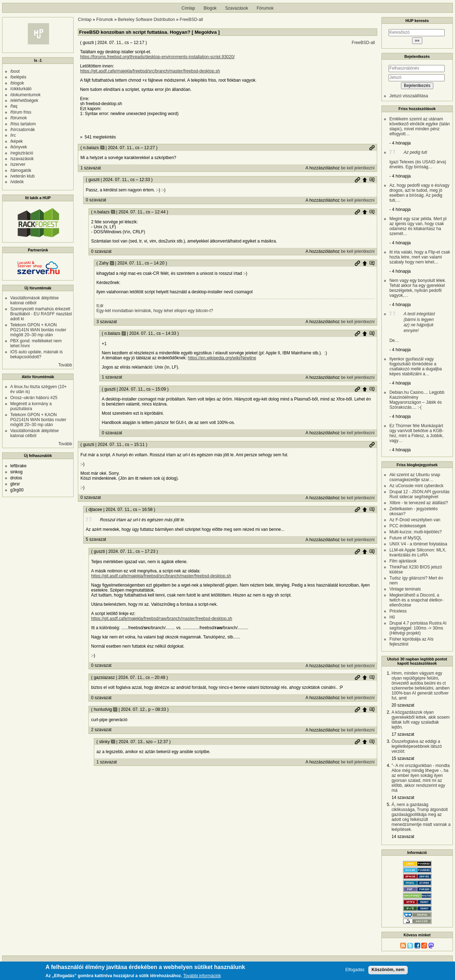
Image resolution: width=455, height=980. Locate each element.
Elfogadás (355, 970)
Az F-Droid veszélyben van (415, 520)
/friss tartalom (23, 124)
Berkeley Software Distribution (146, 20)
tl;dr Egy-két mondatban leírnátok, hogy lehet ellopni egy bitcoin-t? (155, 308)
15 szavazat (403, 758)
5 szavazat (96, 539)
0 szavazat (96, 200)
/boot (15, 71)
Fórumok (265, 8)
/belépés (18, 77)
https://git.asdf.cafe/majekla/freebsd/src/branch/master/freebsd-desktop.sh (150, 71)
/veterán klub (23, 176)
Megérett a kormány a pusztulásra (31, 406)
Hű (392, 617)
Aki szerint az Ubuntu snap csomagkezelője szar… (415, 477)
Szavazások (237, 8)
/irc (13, 135)
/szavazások (22, 159)
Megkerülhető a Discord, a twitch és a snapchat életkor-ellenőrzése (416, 600)
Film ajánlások (403, 561)
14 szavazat (403, 797)
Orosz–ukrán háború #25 (34, 398)
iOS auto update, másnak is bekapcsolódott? (36, 354)
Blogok (210, 8)
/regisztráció (22, 153)
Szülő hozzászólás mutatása (372, 180)
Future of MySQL (405, 538)
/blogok (17, 83)
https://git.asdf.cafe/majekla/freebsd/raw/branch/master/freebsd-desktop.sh (162, 619)
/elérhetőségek (24, 100)
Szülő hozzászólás (365, 180)
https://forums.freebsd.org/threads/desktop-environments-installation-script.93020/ (157, 57)
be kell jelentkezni (358, 168)
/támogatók (21, 170)
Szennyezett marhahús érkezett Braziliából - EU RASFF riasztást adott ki (41, 314)
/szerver (18, 164)
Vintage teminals (405, 589)
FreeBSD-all (191, 20)
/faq (14, 106)
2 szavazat (101, 730)
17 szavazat (403, 734)
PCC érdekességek (408, 526)
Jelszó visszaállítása (409, 96)
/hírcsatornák (23, 130)
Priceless (398, 611)
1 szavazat (90, 168)
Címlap (188, 8)
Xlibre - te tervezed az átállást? (419, 503)
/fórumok (19, 118)
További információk (202, 976)
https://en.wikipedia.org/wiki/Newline (222, 358)
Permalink (372, 148)
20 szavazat (403, 705)
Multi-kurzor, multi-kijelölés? (415, 532)
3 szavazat (106, 322)
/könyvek (19, 147)
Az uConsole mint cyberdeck (416, 486)
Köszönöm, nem (388, 970)
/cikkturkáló (21, 89)
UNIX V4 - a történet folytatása (418, 544)
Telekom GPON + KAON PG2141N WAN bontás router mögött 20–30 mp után (38, 330)
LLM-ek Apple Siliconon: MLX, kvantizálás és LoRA (418, 552)
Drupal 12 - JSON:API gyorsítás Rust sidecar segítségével (419, 494)
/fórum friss (21, 112)
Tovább (65, 365)
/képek (17, 141)
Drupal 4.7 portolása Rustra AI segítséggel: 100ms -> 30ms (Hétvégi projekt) (418, 628)
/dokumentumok (25, 95)
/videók (17, 182)
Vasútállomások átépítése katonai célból (35, 300)
